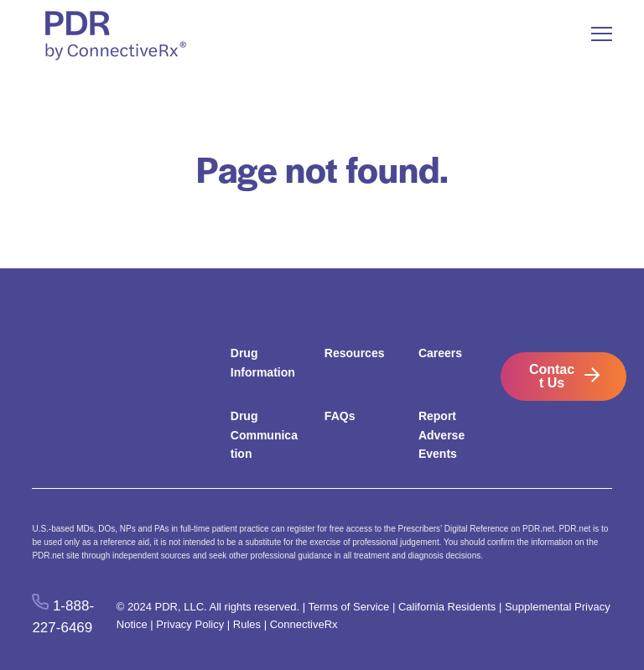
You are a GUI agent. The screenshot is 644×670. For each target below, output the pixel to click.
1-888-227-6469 (63, 616)
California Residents (447, 607)
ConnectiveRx (304, 624)
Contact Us (552, 376)
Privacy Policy (190, 624)
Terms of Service (349, 607)
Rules (247, 624)
